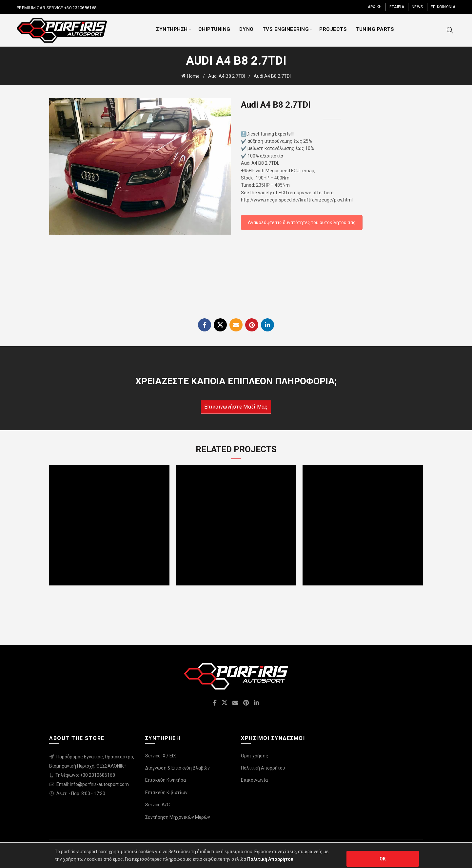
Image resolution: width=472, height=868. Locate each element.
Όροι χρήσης (255, 756)
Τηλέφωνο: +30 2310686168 (85, 775)
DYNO (246, 29)
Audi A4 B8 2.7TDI (227, 76)
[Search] (450, 30)
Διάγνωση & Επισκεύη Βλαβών (177, 768)
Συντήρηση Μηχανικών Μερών (178, 817)
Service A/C (157, 805)
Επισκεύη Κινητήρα (166, 780)
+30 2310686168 (80, 8)
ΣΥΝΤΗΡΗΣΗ (172, 29)
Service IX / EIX (161, 756)
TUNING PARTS (375, 29)
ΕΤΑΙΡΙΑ (397, 7)
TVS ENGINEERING (286, 29)
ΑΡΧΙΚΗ (375, 7)
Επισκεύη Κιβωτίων (166, 793)
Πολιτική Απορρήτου (263, 768)
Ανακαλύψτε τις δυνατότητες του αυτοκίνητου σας (302, 222)
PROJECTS (333, 29)
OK (383, 859)
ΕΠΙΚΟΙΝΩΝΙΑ (443, 7)
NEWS (417, 7)
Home (193, 76)
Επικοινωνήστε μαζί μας (236, 407)
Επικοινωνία (254, 780)
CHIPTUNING (214, 29)
